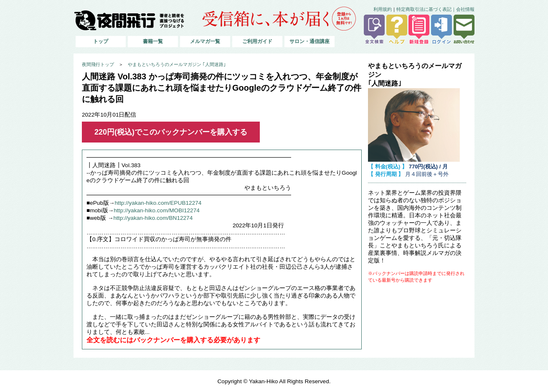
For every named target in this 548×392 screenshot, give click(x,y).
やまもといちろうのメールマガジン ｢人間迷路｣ (177, 64)
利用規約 (383, 9)
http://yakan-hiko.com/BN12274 (153, 218)
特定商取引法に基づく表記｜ (426, 9)
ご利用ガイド (257, 41)
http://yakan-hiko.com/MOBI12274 (157, 210)
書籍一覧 (153, 41)
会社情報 (465, 9)
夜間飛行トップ (98, 64)
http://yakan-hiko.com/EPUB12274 (158, 203)
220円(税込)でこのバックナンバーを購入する (171, 132)
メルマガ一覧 (205, 41)
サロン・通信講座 (310, 41)
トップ (101, 41)
